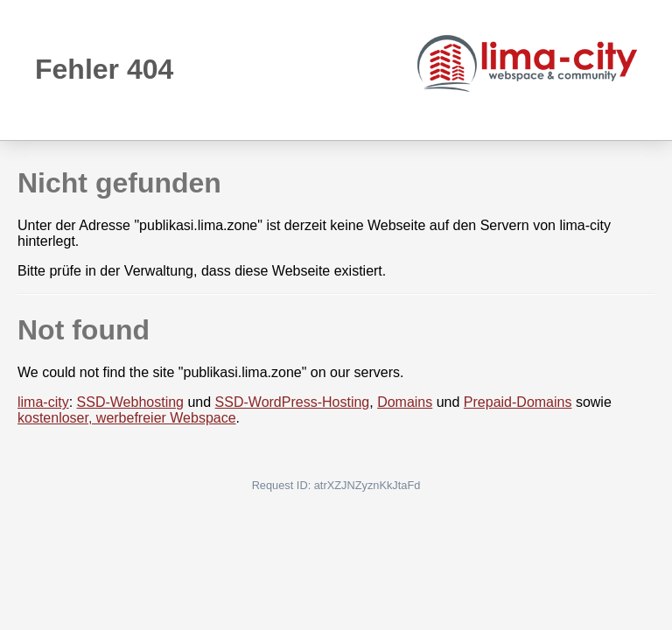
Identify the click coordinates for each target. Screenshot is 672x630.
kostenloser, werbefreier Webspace (127, 418)
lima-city (43, 402)
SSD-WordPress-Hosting (293, 402)
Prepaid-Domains (518, 402)
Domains (405, 402)
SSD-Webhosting (130, 402)
